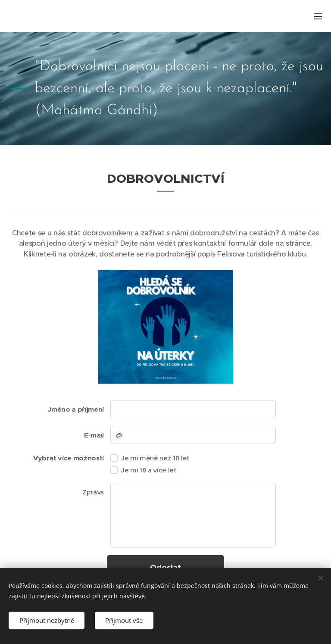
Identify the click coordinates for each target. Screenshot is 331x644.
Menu (318, 16)
